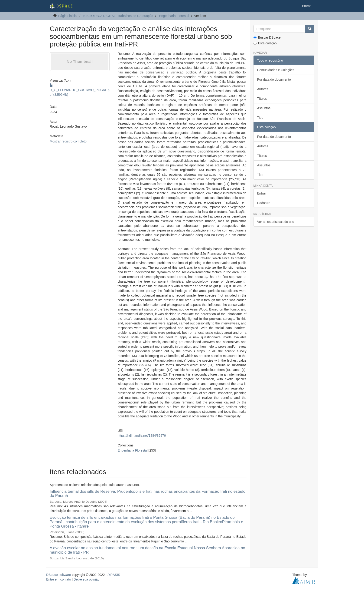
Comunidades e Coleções (276, 70)
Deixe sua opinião (86, 579)
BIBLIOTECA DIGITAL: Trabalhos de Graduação (118, 16)
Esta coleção (265, 43)
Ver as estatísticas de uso (276, 222)
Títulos (262, 99)
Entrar (262, 193)
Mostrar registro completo (68, 141)
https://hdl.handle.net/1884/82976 (142, 436)
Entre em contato (59, 579)
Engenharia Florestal (174, 16)
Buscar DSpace (267, 37)
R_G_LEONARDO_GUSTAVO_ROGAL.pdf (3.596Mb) (80, 90)
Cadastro (264, 203)
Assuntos (264, 108)
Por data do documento (274, 79)
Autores (263, 89)
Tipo (260, 118)
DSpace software (59, 575)
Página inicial (68, 16)
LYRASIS (113, 575)
